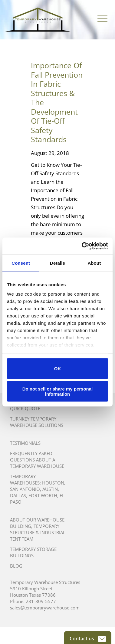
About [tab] (94, 263)
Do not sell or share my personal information (58, 391)
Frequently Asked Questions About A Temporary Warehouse (37, 460)
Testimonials (25, 443)
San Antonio (25, 489)
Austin (50, 489)
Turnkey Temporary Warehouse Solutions (37, 422)
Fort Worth (43, 495)
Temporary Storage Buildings (33, 552)
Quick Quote (25, 408)
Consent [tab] (21, 263)
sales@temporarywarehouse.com (45, 608)
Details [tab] (57, 263)
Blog (16, 566)
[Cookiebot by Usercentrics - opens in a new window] (82, 246)
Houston (53, 483)
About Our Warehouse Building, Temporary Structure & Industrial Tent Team (38, 529)
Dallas (18, 495)
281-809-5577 (41, 601)
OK (58, 369)
